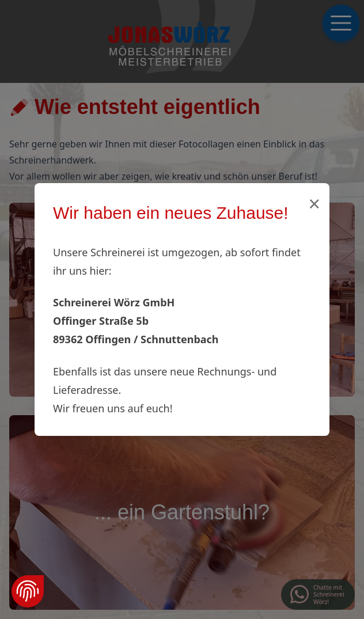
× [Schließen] (314, 204)
